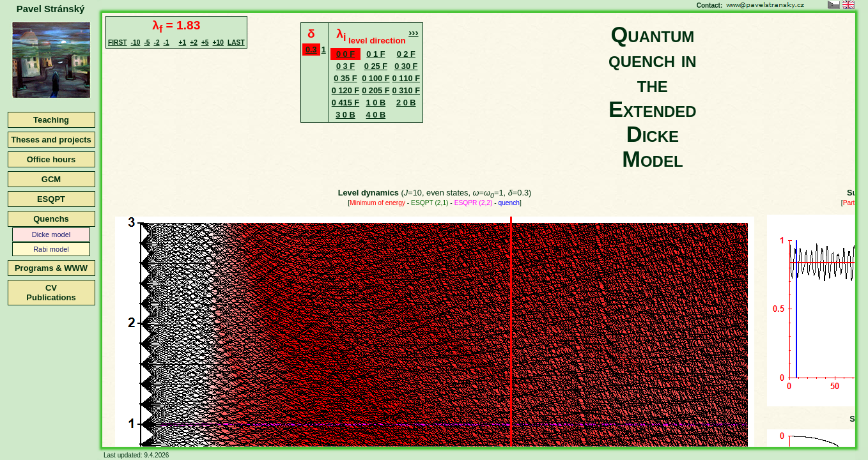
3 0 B (345, 115)
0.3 (311, 50)
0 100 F (376, 78)
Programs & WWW (51, 268)
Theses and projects (51, 140)
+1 (183, 42)
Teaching (51, 120)
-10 (136, 42)
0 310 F (406, 90)
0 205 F (376, 90)
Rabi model (51, 249)
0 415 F (345, 103)
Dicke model (51, 234)
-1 (167, 42)
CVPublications (51, 293)
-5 (147, 42)
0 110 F (406, 78)
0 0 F (345, 54)
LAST (236, 42)
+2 (194, 42)
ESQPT (51, 199)
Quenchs (51, 219)
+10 (218, 42)
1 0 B (376, 103)
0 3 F (345, 66)
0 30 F (406, 66)
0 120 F (345, 90)
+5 (205, 42)
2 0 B (406, 103)
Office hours (51, 159)
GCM (51, 179)
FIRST (118, 42)
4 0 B (376, 115)
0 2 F (406, 54)
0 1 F (376, 54)
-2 (156, 42)
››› (413, 32)
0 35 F (345, 78)
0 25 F (376, 66)
